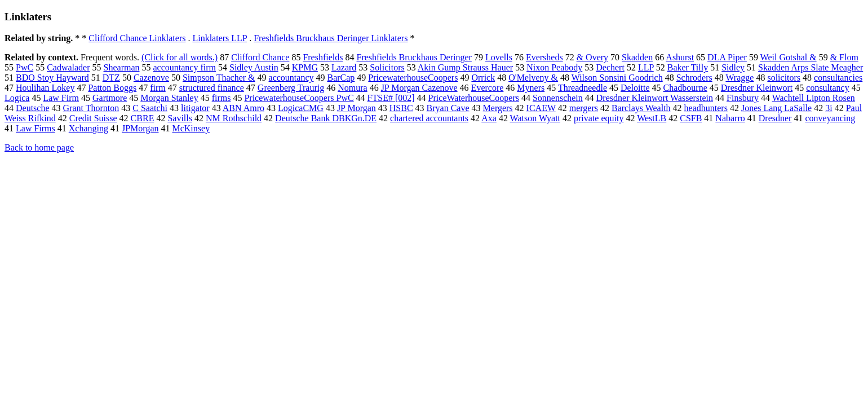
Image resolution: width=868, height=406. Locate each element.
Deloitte (635, 88)
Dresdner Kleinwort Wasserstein (655, 98)
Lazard (344, 67)
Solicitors (387, 67)
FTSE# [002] (391, 98)
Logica (17, 98)
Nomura (352, 88)
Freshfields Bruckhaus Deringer (414, 57)
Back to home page (39, 147)
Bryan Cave (448, 108)
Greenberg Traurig (291, 88)
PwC (25, 67)
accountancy (291, 78)
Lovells (499, 57)
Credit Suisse (93, 118)
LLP (646, 67)
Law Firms (36, 128)
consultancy (827, 88)
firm (158, 88)
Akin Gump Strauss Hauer (465, 67)
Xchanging (88, 128)
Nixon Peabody (554, 67)
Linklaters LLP (220, 38)
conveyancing (830, 118)
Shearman (122, 67)
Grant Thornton (91, 108)
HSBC (401, 108)
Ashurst (680, 57)
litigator (195, 108)
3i (829, 108)
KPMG (305, 67)
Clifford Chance (260, 57)
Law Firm (61, 98)
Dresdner (775, 118)
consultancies (838, 78)
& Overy (592, 57)
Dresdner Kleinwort (757, 88)
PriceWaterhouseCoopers (474, 98)
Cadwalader (68, 67)
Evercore (488, 88)
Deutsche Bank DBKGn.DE (326, 118)
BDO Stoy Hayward (52, 78)
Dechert (610, 67)
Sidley (733, 67)
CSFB (691, 118)
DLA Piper (727, 57)
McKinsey (191, 128)
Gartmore (110, 98)
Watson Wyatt (535, 118)
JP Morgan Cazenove (419, 88)
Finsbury (743, 98)
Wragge (739, 78)
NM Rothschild (234, 118)
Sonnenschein (558, 98)
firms (222, 98)
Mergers (498, 108)
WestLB (652, 118)
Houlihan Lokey (45, 88)
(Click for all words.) (180, 57)
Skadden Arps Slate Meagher (811, 67)
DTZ (111, 78)
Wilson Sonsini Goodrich (617, 78)
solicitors (784, 78)
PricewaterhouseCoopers (413, 78)
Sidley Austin (254, 67)
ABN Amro (243, 108)
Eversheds (544, 57)
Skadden (637, 57)
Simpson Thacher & (219, 78)
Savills (180, 118)
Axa (489, 118)
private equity (599, 118)
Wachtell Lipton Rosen (814, 98)
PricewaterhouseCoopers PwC (299, 98)
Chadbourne (685, 88)
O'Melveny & (533, 78)
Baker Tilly (688, 67)
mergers (584, 108)
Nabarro (730, 118)
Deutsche (33, 108)
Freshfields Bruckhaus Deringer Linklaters (331, 38)
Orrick (483, 78)
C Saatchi (150, 108)
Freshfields (323, 57)
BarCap (341, 78)
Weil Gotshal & (789, 57)
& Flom (844, 57)
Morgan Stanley (169, 98)
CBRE (143, 118)
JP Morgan (356, 108)
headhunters (706, 108)
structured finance (212, 88)
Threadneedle (583, 88)
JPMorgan (140, 128)
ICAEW (541, 108)
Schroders (694, 78)
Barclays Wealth (641, 108)
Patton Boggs (112, 88)
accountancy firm (185, 67)
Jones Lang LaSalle (776, 108)
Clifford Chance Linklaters (137, 38)
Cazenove (151, 78)
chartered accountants (429, 118)
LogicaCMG (301, 108)
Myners (531, 88)
